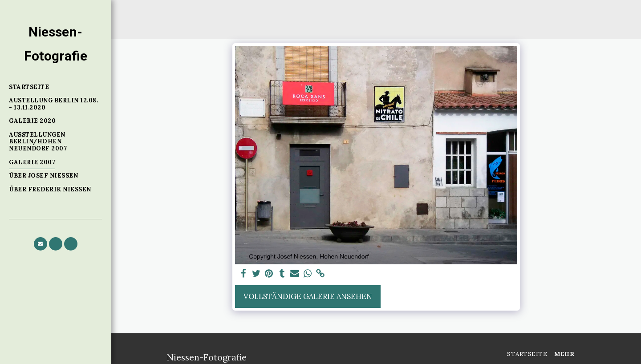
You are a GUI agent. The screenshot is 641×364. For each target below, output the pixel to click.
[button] (41, 244)
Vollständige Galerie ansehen (308, 296)
